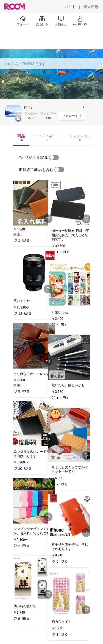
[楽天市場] (91, 7)
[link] (32, 203)
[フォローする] (72, 116)
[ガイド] (70, 7)
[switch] (54, 157)
